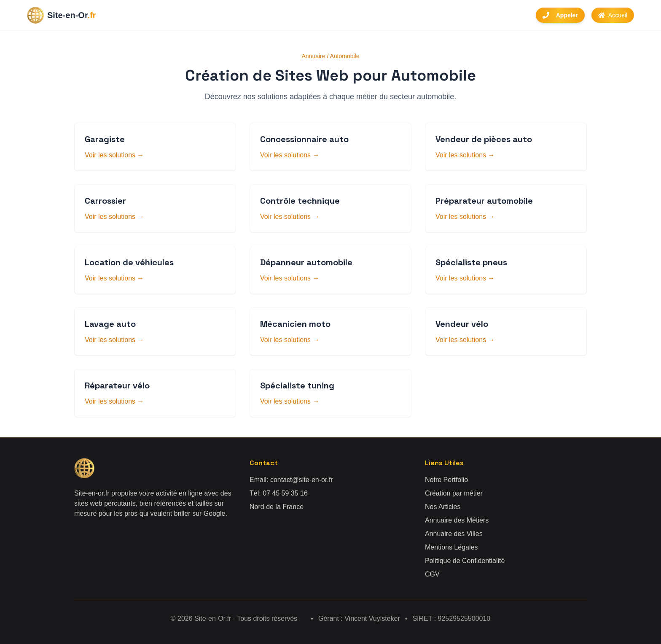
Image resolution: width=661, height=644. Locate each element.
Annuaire (314, 56)
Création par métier (454, 493)
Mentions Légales (451, 547)
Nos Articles (443, 507)
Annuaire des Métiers (457, 520)
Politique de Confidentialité (465, 561)
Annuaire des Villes (454, 534)
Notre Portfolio (446, 480)
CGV (432, 574)
